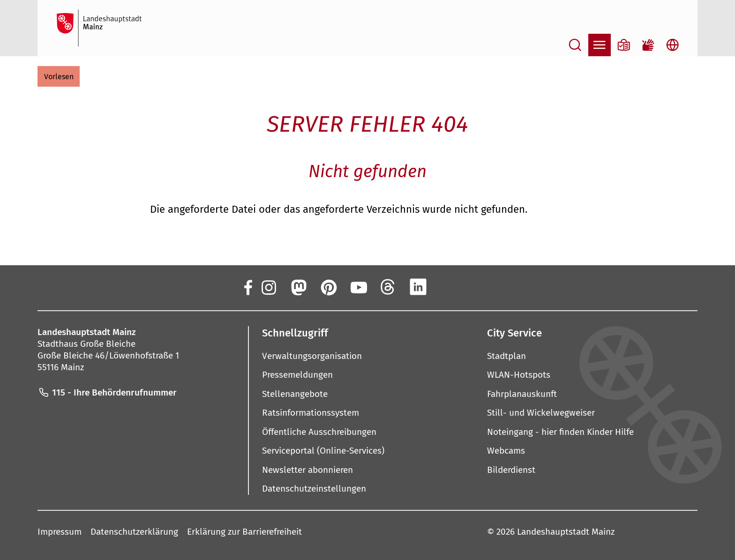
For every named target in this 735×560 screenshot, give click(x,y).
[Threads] (388, 287)
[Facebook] (247, 287)
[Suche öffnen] (575, 45)
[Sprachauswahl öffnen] (673, 45)
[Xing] (448, 287)
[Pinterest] (328, 287)
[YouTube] (358, 287)
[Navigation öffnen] (600, 45)
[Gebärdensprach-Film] (648, 45)
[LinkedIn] (418, 287)
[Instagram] (268, 287)
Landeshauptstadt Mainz (566, 531)
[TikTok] (478, 287)
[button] (59, 76)
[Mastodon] (298, 287)
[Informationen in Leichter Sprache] (624, 45)
